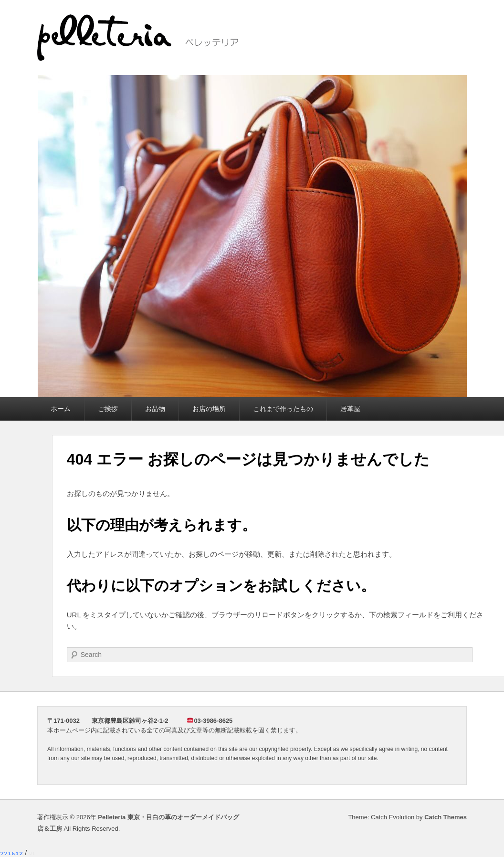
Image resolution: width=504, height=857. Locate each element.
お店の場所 (209, 409)
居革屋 (350, 409)
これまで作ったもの (283, 409)
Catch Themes (446, 817)
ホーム (61, 409)
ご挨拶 (108, 409)
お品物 (155, 409)
